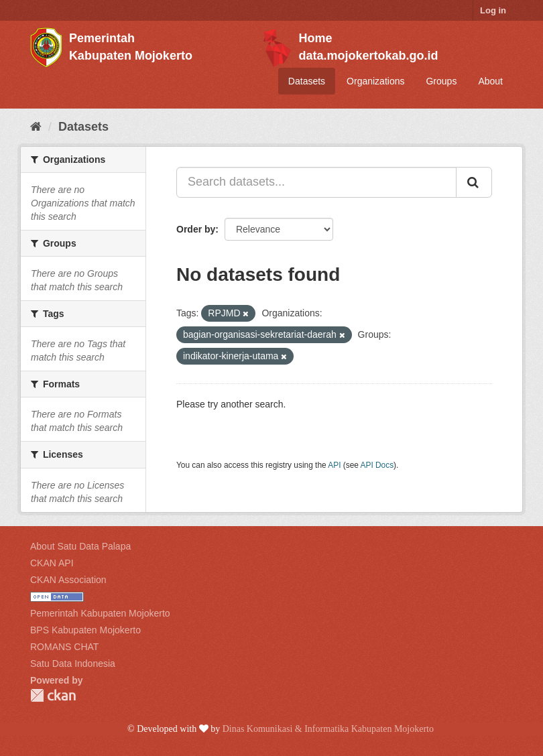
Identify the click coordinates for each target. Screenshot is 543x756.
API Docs (377, 465)
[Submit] (474, 182)
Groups (441, 81)
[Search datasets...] (316, 182)
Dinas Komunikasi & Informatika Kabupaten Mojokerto (328, 729)
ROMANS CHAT (64, 647)
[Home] (36, 127)
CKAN (53, 695)
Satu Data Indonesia (73, 664)
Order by (196, 229)
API (334, 465)
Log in (493, 10)
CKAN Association (68, 580)
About (490, 81)
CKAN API (52, 563)
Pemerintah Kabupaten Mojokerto (100, 613)
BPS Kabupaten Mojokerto (85, 630)
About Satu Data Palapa (80, 546)
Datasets (307, 81)
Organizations (375, 81)
